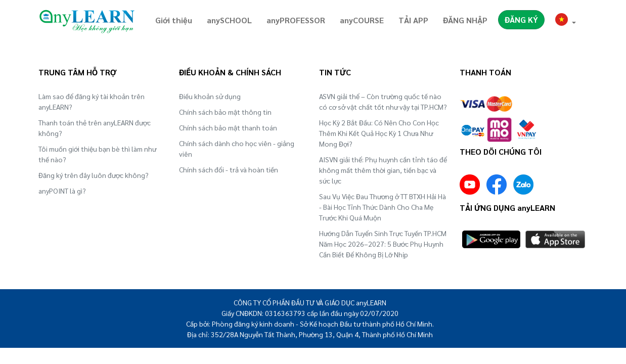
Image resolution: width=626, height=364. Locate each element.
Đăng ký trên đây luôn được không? (94, 175)
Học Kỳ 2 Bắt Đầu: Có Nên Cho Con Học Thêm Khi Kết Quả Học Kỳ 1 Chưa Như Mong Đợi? (379, 133)
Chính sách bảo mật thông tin (225, 112)
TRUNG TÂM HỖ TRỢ (77, 72)
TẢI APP (413, 20)
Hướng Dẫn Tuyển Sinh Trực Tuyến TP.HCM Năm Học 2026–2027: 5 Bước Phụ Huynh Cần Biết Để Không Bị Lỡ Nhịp (383, 244)
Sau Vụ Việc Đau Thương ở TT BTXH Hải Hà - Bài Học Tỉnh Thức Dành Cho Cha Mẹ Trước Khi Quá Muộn (383, 207)
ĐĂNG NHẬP (465, 20)
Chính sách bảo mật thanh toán (228, 127)
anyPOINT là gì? (62, 191)
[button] (566, 21)
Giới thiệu (174, 20)
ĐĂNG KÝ (521, 19)
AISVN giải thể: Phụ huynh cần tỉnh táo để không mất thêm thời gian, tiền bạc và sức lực (383, 170)
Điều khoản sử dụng (210, 96)
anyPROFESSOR (296, 20)
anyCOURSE (362, 20)
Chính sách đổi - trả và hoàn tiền (229, 169)
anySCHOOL (229, 20)
